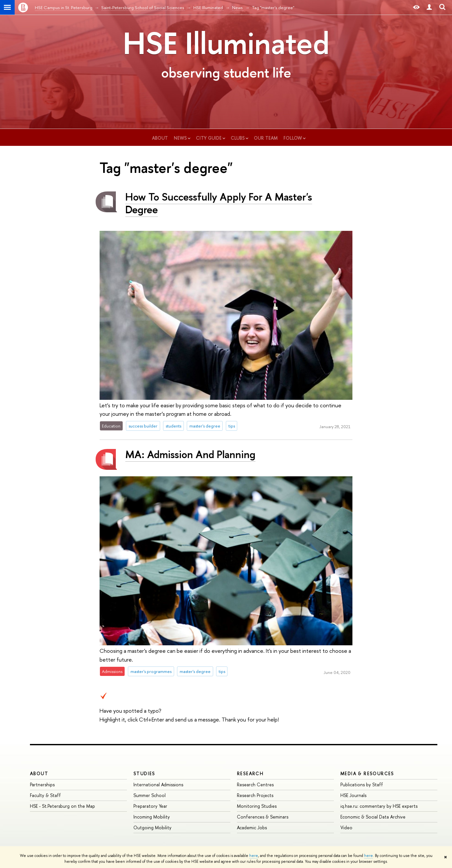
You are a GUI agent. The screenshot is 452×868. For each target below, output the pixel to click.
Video (346, 827)
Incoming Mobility (152, 817)
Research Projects (255, 795)
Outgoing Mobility (152, 827)
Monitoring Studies (257, 806)
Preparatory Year (150, 806)
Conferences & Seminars (263, 817)
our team (266, 138)
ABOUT (39, 773)
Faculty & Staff (45, 795)
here (254, 856)
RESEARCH (250, 773)
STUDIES (144, 773)
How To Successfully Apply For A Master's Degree (219, 203)
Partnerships (42, 784)
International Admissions (158, 784)
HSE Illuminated (226, 43)
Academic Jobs (252, 827)
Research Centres (255, 784)
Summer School (150, 795)
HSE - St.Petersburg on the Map (62, 806)
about (160, 138)
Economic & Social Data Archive (373, 817)
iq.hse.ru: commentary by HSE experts (379, 806)
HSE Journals (353, 795)
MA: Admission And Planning (190, 454)
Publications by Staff (362, 784)
